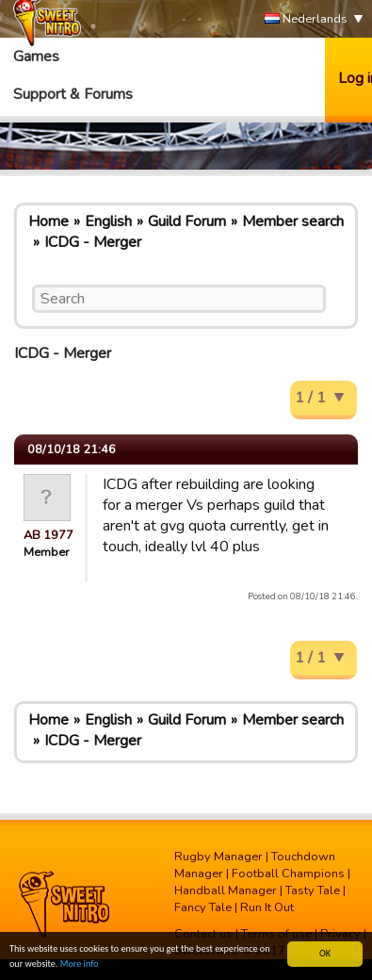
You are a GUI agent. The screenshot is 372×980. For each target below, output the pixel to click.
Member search (293, 221)
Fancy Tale (203, 907)
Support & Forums (73, 94)
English (108, 221)
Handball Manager (226, 890)
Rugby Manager (218, 857)
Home (49, 221)
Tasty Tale (313, 890)
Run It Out (267, 907)
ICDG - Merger (93, 242)
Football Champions (288, 874)
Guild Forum (187, 221)
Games (36, 57)
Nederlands (306, 19)
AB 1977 (49, 535)
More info (80, 964)
